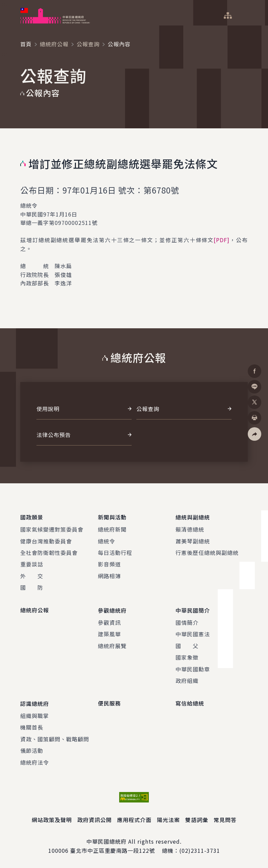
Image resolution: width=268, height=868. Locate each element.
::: (5, 4)
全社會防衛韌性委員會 (49, 553)
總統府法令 (35, 762)
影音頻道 (109, 564)
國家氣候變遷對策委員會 (52, 529)
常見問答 (225, 819)
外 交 (32, 576)
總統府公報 (54, 44)
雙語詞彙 (197, 819)
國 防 (32, 587)
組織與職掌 (35, 715)
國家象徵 (187, 657)
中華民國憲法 (193, 634)
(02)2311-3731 (200, 850)
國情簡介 (187, 622)
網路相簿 (109, 576)
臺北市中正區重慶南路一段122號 (113, 850)
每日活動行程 (115, 553)
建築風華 (109, 634)
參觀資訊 (109, 622)
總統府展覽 (112, 645)
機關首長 (32, 727)
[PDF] (222, 240)
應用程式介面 (134, 819)
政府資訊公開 (95, 819)
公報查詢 (88, 44)
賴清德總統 (190, 529)
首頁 (26, 44)
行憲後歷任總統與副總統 (207, 553)
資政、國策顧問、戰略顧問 (55, 739)
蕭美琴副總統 (193, 541)
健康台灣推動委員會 (46, 541)
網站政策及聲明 (52, 819)
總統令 (106, 541)
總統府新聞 (112, 529)
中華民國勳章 (193, 669)
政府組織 (187, 681)
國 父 (187, 645)
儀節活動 (32, 750)
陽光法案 (168, 819)
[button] (254, 434)
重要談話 (32, 564)
